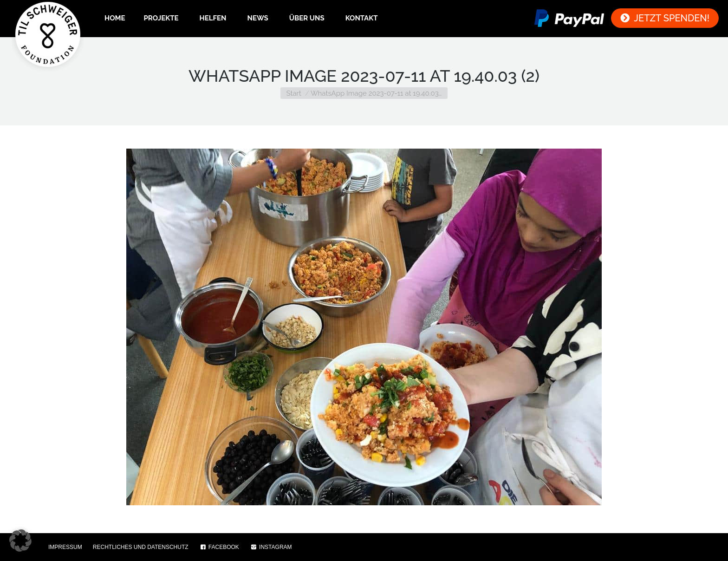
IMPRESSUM (65, 547)
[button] (20, 541)
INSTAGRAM (271, 547)
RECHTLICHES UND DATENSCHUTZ (141, 547)
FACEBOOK (219, 547)
